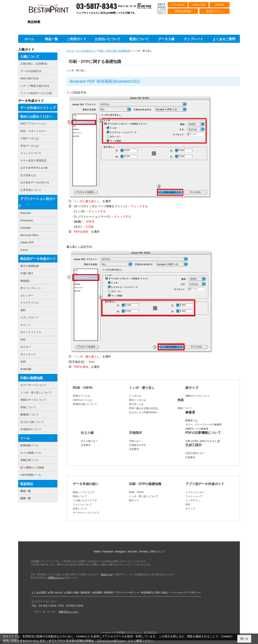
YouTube (132, 552)
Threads (143, 552)
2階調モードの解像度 (197, 429)
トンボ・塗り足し (142, 388)
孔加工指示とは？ (195, 453)
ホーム (70, 51)
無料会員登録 (183, 11)
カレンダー (27, 295)
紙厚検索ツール (30, 445)
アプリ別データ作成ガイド (205, 484)
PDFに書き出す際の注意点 (144, 408)
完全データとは (30, 146)
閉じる (244, 639)
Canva (24, 250)
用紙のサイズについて (198, 396)
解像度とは (191, 420)
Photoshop (27, 220)
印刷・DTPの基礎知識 (145, 484)
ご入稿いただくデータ (85, 500)
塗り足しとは (136, 404)
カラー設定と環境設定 (33, 160)
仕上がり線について (32, 422)
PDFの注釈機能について (203, 433)
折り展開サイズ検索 (32, 468)
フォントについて (82, 505)
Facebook (108, 552)
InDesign (25, 228)
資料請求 (220, 5)
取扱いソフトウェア (84, 492)
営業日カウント (56, 578)
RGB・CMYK (83, 388)
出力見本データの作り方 (35, 182)
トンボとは (135, 396)
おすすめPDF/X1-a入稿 (34, 168)
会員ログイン (214, 11)
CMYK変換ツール (31, 475)
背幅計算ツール (30, 460)
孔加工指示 (193, 445)
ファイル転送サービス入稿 (36, 93)
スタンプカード (30, 317)
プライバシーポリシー (127, 593)
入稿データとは (30, 138)
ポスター (26, 347)
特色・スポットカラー (33, 131)
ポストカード (28, 354)
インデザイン (193, 500)
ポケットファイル (31, 332)
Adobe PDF (27, 242)
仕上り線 (87, 433)
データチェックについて (86, 513)
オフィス (190, 509)
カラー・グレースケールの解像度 (204, 424)
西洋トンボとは (137, 400)
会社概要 (97, 593)
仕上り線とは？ (89, 441)
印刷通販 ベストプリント (129, 632)
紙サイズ (192, 388)
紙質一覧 (26, 498)
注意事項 (86, 445)
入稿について (30, 57)
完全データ (106, 574)
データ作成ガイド (86, 51)
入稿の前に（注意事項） (35, 64)
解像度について (30, 415)
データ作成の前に (86, 484)
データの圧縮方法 (31, 71)
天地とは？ (135, 441)
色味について (185, 408)
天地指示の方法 (137, 445)
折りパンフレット (31, 288)
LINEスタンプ (157, 552)
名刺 (23, 362)
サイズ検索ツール (31, 453)
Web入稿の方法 (30, 78)
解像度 (190, 412)
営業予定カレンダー (69, 612)
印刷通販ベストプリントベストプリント (52, 10)
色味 (181, 400)
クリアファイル (30, 303)
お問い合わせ (178, 5)
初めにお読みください (36, 117)
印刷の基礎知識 (31, 378)
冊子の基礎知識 (30, 266)
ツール (25, 438)
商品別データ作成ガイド (38, 259)
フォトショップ (194, 496)
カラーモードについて (33, 385)
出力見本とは (28, 175)
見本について (80, 509)
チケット (26, 325)
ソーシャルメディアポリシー (185, 593)
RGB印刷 (26, 369)
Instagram (120, 552)
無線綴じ (26, 281)
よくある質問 (39, 593)
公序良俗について (31, 190)
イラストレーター (195, 492)
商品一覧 (26, 491)
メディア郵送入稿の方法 (35, 86)
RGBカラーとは (81, 396)
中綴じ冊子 (27, 273)
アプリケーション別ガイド (37, 202)
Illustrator (26, 213)
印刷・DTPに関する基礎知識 (114, 51)
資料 (23, 310)
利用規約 (108, 593)
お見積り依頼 (199, 5)
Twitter (97, 552)
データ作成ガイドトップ (38, 108)
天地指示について (31, 429)
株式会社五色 (150, 632)
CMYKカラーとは (82, 400)
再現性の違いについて (85, 404)
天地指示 (135, 433)
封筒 (23, 340)
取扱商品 (27, 484)
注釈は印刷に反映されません (201, 441)
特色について (80, 496)
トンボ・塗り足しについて (144, 496)
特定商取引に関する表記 (154, 593)
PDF (188, 505)
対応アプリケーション (33, 124)
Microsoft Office (29, 235)
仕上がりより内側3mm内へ (144, 412)
